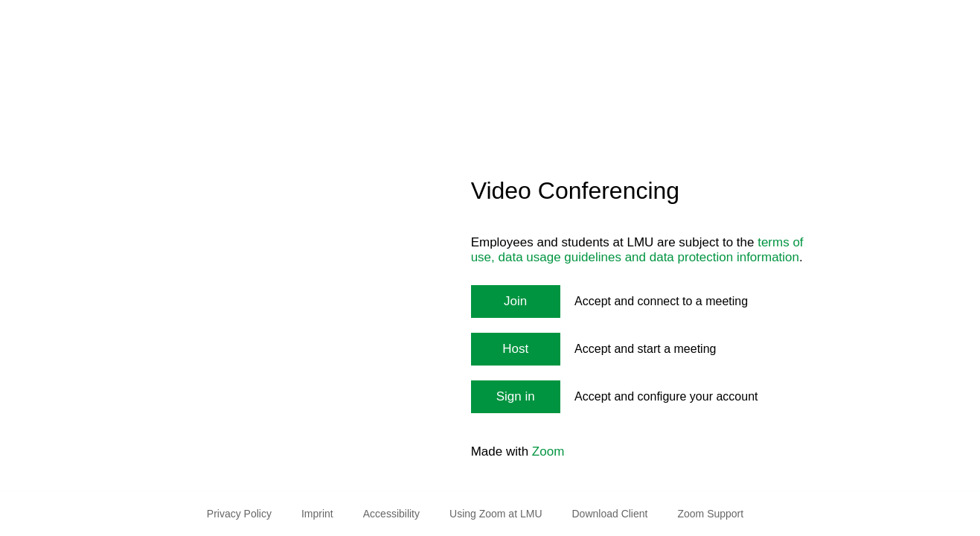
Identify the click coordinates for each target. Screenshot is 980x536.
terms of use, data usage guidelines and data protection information (637, 250)
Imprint (317, 514)
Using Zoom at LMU (496, 514)
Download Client (610, 514)
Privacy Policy (239, 514)
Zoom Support (710, 514)
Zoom (548, 452)
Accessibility (391, 514)
